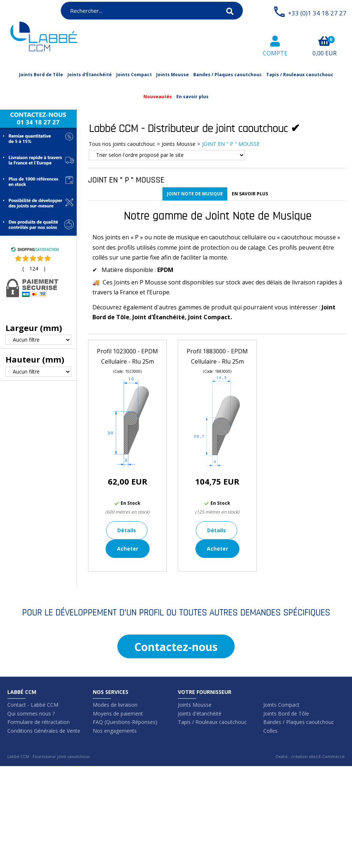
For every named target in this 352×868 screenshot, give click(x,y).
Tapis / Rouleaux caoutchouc (300, 75)
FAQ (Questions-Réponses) (125, 722)
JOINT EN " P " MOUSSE (231, 144)
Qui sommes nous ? (31, 713)
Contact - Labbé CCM (33, 705)
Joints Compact (134, 75)
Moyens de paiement (118, 713)
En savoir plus (192, 97)
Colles (270, 731)
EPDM (165, 270)
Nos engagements (115, 731)
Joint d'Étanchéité (159, 317)
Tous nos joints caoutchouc (122, 144)
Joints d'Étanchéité (90, 75)
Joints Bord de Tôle (41, 75)
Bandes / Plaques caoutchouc (228, 75)
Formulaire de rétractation (38, 722)
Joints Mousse (173, 75)
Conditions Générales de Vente (44, 731)
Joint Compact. (210, 317)
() (34, 269)
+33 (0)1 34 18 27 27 (317, 13)
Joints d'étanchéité (200, 713)
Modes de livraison (115, 705)
